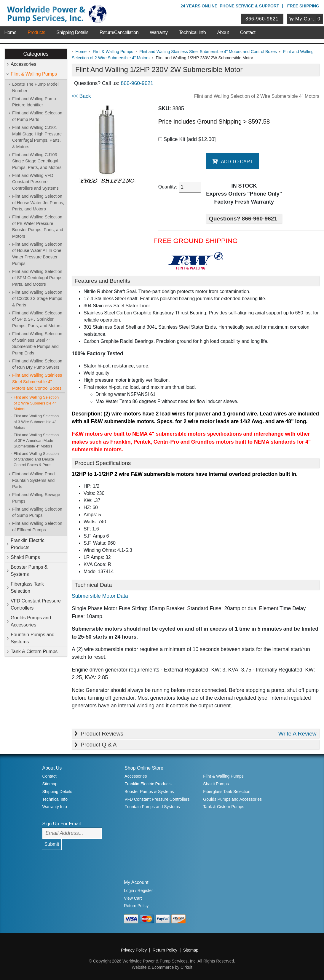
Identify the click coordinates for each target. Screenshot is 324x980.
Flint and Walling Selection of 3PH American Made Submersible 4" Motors (36, 441)
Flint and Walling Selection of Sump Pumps (37, 512)
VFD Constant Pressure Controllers (36, 604)
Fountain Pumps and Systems (33, 638)
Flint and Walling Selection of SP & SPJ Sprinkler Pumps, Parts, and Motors (37, 319)
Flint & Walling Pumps (34, 74)
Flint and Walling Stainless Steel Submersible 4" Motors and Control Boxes (37, 382)
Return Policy (136, 906)
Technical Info (193, 32)
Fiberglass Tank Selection (27, 587)
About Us (52, 768)
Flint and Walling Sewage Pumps (36, 498)
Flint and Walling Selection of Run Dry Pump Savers (37, 364)
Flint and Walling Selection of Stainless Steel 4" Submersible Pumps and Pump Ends (37, 343)
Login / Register (138, 891)
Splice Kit (187, 139)
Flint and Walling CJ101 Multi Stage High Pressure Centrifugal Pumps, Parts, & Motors (37, 137)
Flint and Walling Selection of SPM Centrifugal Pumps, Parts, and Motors (38, 278)
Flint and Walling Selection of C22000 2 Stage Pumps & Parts (37, 299)
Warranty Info (55, 807)
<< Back (81, 96)
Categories (36, 54)
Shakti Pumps (25, 557)
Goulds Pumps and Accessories (31, 621)
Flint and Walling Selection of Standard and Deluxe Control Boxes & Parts (36, 459)
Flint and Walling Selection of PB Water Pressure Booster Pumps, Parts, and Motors (38, 227)
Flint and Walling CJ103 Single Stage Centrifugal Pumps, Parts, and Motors (37, 161)
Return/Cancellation (119, 32)
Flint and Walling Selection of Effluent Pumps (37, 527)
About (223, 32)
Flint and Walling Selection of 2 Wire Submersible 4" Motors (36, 403)
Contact (248, 32)
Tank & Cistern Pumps (34, 652)
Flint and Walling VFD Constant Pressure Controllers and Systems (35, 182)
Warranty (159, 32)
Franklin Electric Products (28, 544)
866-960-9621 (262, 19)
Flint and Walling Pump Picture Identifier (34, 102)
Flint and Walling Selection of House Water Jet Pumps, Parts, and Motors (38, 203)
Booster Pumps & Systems (29, 571)
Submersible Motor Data (100, 596)
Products (36, 32)
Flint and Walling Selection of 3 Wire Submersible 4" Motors (36, 422)
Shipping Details (72, 32)
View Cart (133, 898)
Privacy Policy (134, 950)
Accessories (23, 64)
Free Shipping (303, 6)
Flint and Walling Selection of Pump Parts (37, 116)
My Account (136, 882)
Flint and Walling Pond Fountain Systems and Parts (33, 480)
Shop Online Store (144, 768)
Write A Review (297, 734)
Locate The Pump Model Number (35, 87)
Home (10, 32)
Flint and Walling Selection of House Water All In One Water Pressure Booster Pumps (37, 254)
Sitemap (50, 784)
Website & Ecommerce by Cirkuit (162, 967)
